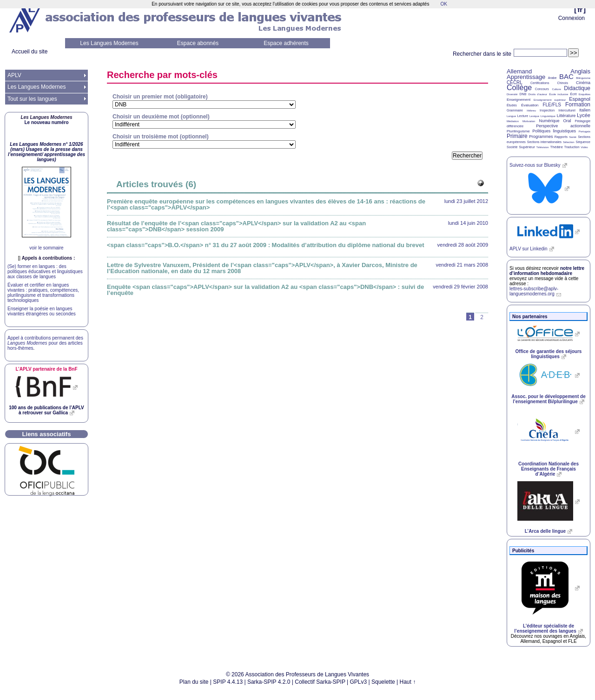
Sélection (569, 142)
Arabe (552, 78)
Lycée (584, 115)
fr (580, 10)
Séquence (583, 142)
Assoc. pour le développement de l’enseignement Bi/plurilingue (548, 399)
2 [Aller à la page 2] (482, 317)
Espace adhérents (286, 43)
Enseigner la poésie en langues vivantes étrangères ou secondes (42, 311)
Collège (519, 88)
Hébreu (531, 111)
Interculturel (567, 110)
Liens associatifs (47, 434)
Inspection (547, 110)
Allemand (519, 71)
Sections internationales (544, 142)
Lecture (523, 116)
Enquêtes (585, 94)
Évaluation (530, 105)
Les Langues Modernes (109, 43)
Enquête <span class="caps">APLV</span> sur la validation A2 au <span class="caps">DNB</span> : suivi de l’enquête (265, 290)
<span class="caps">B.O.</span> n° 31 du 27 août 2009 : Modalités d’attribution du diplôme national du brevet (266, 245)
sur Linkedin (529, 249)
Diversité (512, 94)
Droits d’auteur (538, 94)
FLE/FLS (552, 105)
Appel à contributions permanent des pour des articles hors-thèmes (45, 343)
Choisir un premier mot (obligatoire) (160, 97)
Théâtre (556, 147)
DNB (523, 94)
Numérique (549, 121)
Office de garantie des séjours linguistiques (549, 354)
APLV (14, 75)
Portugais (585, 131)
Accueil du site (30, 52)
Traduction (572, 147)
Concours (542, 89)
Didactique (577, 88)
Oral (567, 121)
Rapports (561, 137)
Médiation (513, 121)
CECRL (515, 82)
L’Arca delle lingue (545, 531)
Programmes (541, 137)
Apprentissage (526, 77)
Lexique (534, 116)
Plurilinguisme (518, 131)
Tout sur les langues (32, 99)
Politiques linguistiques (554, 131)
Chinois (563, 83)
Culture (556, 89)
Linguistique (548, 116)
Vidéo (584, 147)
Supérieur (527, 147)
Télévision (543, 147)
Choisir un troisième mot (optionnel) (161, 137)
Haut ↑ (408, 682)
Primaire (517, 136)
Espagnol (580, 99)
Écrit (573, 94)
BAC (566, 76)
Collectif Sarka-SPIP (320, 682)
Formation (578, 105)
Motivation (529, 121)
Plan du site (194, 682)
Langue (511, 116)
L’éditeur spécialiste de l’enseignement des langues (545, 628)
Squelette (383, 682)
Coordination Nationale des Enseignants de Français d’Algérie (549, 469)
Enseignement (519, 100)
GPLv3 (359, 682)
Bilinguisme (583, 78)
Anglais (580, 71)
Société (512, 147)
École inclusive (559, 94)
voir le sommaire (46, 248)
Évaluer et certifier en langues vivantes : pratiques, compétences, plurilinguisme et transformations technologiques (43, 293)
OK (443, 4)
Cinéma (583, 83)
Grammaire (515, 110)
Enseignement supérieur (550, 100)
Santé (573, 137)
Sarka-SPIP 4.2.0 (269, 682)
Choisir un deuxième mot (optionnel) (161, 117)
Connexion (572, 18)
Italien (585, 110)
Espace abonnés (198, 43)
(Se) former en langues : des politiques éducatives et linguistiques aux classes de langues (45, 271)
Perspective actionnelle (563, 126)
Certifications (540, 83)
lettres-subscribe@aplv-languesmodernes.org (534, 291)
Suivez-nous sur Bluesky (535, 165)
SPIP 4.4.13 (228, 682)
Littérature (566, 116)
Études (512, 105)
